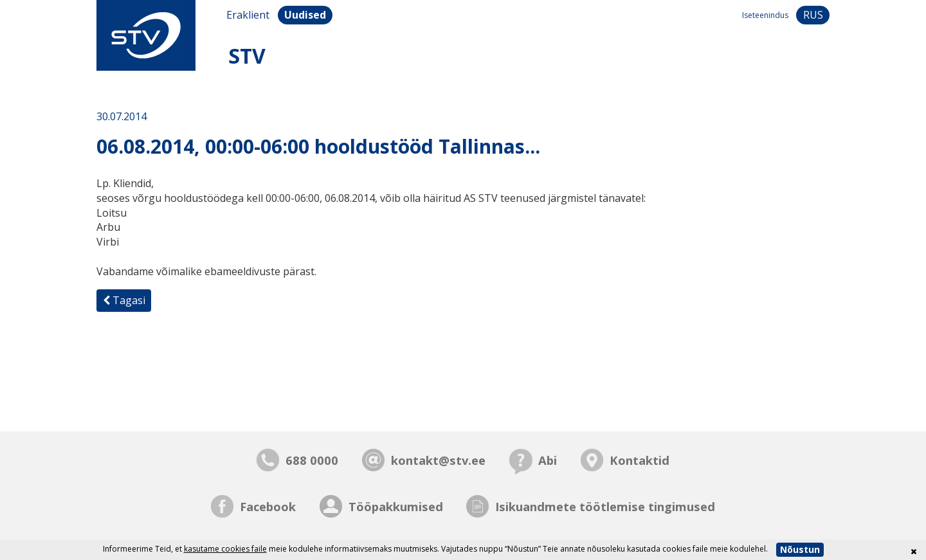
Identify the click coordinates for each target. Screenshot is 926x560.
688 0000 (312, 460)
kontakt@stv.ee (438, 460)
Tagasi (124, 300)
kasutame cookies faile (225, 549)
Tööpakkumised (396, 506)
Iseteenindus (765, 15)
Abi (548, 460)
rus (813, 15)
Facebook (268, 506)
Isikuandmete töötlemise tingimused (605, 506)
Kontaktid (640, 460)
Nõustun (800, 549)
